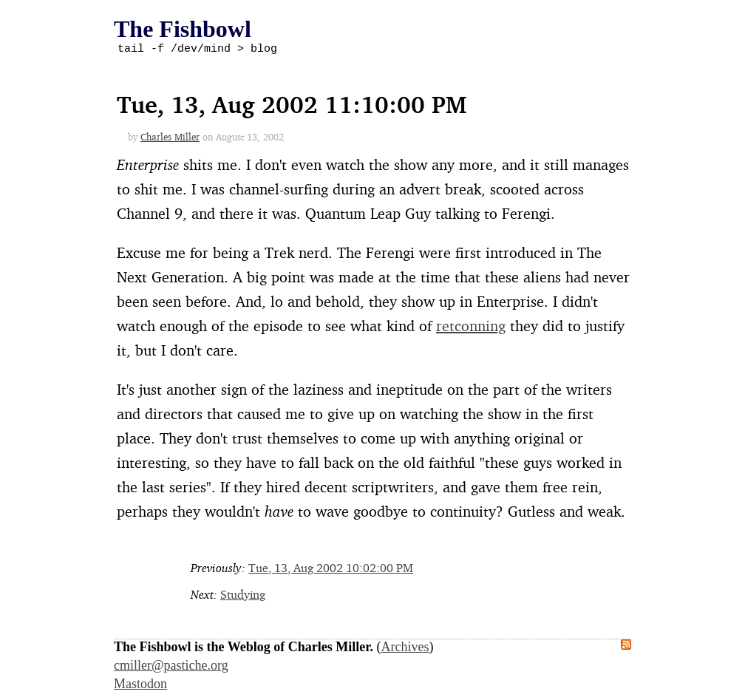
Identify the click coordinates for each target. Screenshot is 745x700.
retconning (471, 328)
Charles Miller (170, 139)
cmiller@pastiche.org (171, 667)
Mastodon (140, 686)
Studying (243, 597)
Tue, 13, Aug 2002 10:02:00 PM (331, 570)
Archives (405, 649)
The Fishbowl (183, 29)
